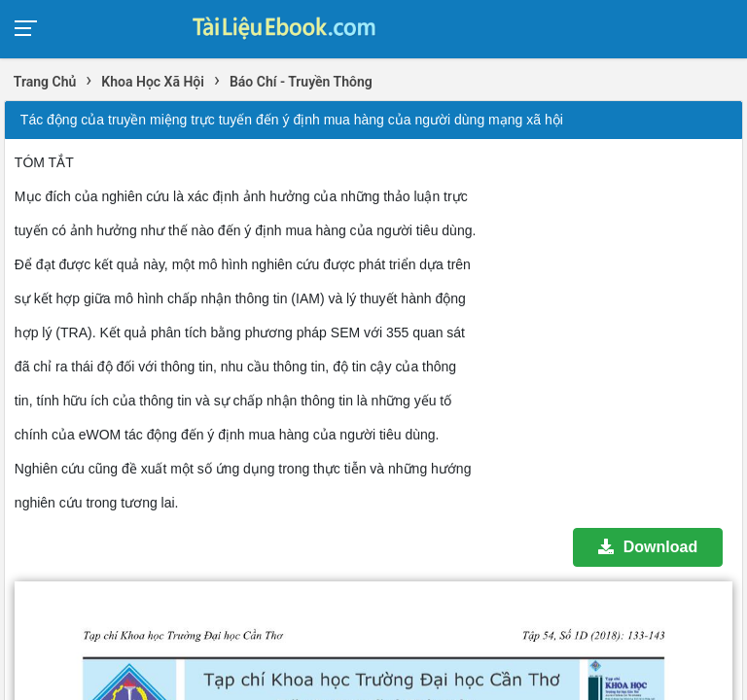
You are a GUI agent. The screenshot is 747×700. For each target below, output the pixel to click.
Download (648, 547)
